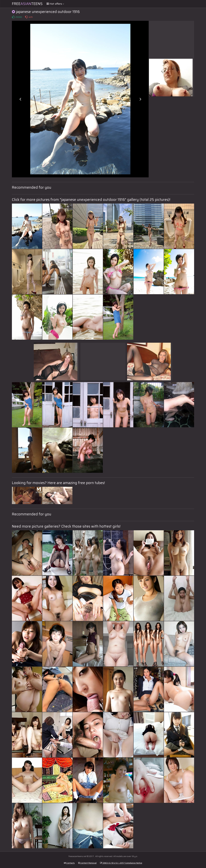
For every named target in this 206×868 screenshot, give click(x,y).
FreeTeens (27, 4)
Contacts (69, 863)
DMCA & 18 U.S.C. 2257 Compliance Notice (121, 863)
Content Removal (87, 863)
